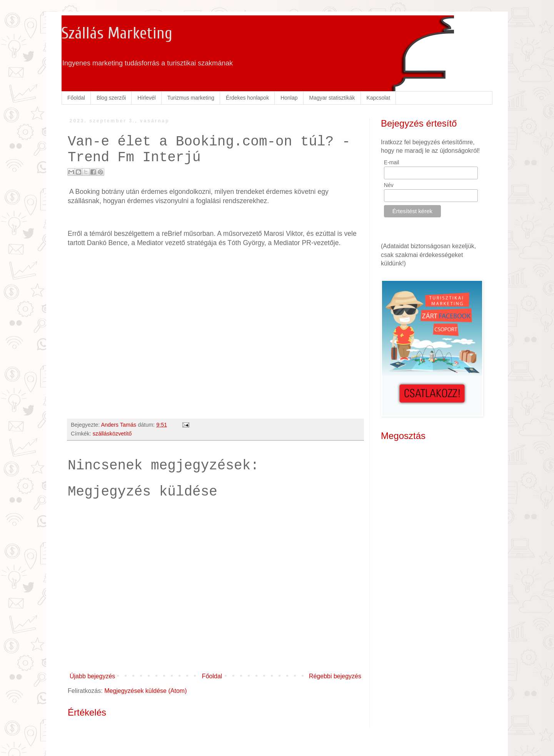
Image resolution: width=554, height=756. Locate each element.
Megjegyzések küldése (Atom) (145, 691)
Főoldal (76, 98)
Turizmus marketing (191, 98)
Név (389, 185)
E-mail (392, 162)
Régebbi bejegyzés (335, 676)
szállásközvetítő (112, 434)
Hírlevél (146, 98)
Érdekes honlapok (247, 98)
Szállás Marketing (117, 33)
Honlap (289, 98)
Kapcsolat (378, 98)
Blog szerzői (111, 98)
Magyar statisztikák (332, 98)
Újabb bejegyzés (92, 676)
